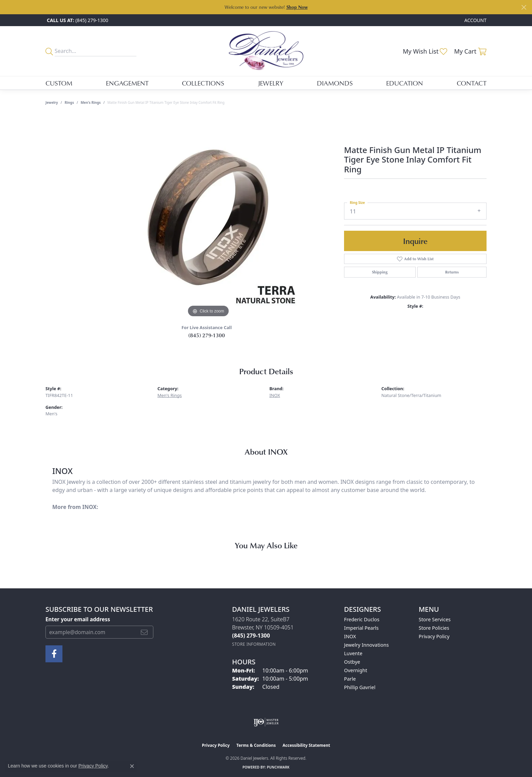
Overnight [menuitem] (356, 670)
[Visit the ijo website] (266, 722)
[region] (208, 217)
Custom (59, 83)
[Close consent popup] (132, 766)
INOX (275, 395)
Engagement (127, 83)
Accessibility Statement (306, 745)
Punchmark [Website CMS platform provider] (278, 767)
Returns (452, 272)
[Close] (524, 7)
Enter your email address (78, 619)
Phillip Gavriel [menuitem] (360, 687)
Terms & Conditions (256, 745)
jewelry (52, 102)
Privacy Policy (434, 636)
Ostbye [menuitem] (352, 662)
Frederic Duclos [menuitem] (362, 619)
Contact (472, 83)
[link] (77, 20)
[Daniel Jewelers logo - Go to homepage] (266, 51)
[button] (475, 20)
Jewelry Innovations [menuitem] (366, 645)
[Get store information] (254, 644)
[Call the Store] (251, 636)
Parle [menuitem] (350, 679)
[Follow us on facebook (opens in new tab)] (54, 654)
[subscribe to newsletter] (144, 632)
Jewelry (271, 83)
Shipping (380, 272)
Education (405, 83)
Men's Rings (91, 102)
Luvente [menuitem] (353, 653)
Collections (203, 83)
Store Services (435, 619)
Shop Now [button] (297, 7)
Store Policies (434, 628)
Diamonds (335, 83)
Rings (69, 102)
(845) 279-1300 (207, 335)
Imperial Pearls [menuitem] (361, 628)
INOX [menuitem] (350, 636)
